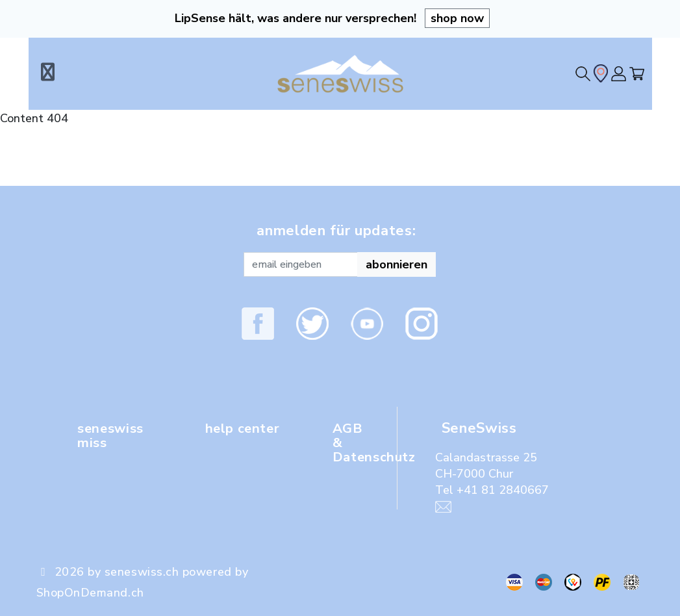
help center (246, 428)
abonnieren (397, 264)
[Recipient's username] (301, 264)
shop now (457, 18)
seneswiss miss (114, 435)
